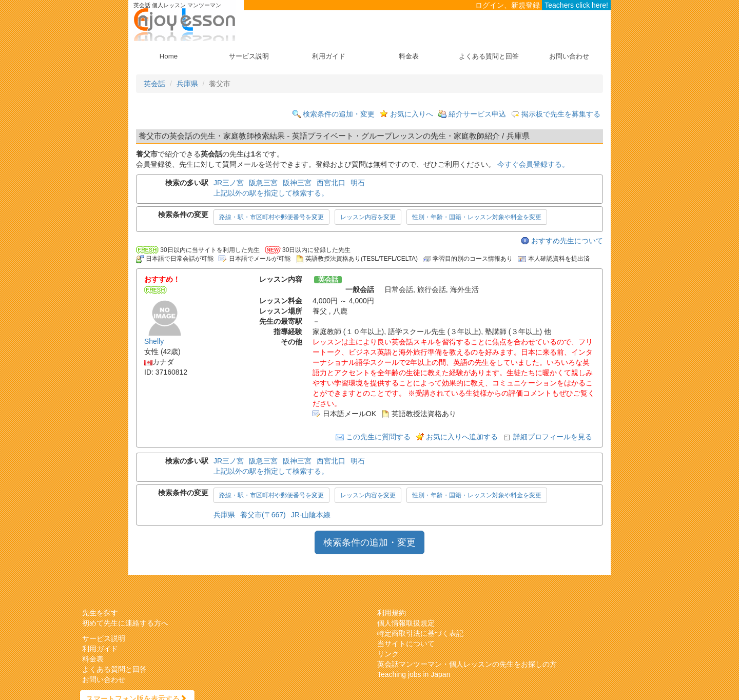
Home (169, 56)
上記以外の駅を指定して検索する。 (271, 193)
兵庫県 (187, 84)
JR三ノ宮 (229, 183)
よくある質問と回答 (489, 56)
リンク (388, 654)
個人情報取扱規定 (406, 623)
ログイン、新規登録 (508, 5)
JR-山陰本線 (311, 515)
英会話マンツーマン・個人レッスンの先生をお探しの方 (467, 664)
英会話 (154, 84)
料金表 (409, 56)
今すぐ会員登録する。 (533, 164)
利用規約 (392, 613)
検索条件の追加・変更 (339, 114)
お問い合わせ (569, 56)
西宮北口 (331, 183)
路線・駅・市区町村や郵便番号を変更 (271, 217)
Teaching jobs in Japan (414, 674)
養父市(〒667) (263, 515)
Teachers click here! (576, 5)
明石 (358, 183)
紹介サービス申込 (477, 114)
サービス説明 (249, 56)
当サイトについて (406, 644)
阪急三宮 (263, 183)
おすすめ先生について (567, 241)
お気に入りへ (412, 114)
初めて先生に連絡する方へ (125, 623)
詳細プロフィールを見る (553, 437)
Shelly (154, 341)
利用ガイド (329, 56)
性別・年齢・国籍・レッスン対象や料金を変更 (477, 217)
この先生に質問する (378, 437)
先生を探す (100, 613)
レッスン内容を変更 (368, 217)
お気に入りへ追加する (462, 437)
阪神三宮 (297, 183)
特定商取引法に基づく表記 (420, 633)
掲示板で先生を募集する (561, 114)
